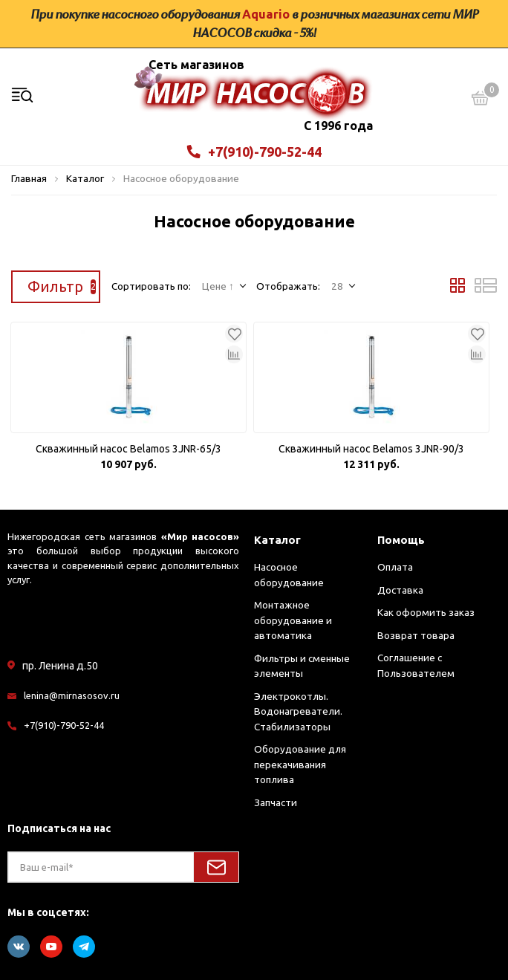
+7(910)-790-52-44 (254, 152)
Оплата (395, 567)
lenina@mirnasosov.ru (72, 695)
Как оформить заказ (426, 612)
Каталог (277, 540)
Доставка (400, 590)
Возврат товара (416, 635)
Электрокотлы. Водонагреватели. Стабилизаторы (298, 711)
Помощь (401, 540)
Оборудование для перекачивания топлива (300, 764)
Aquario (266, 14)
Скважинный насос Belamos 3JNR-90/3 (371, 449)
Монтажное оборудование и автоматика (293, 620)
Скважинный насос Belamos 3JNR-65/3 (128, 449)
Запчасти (276, 802)
